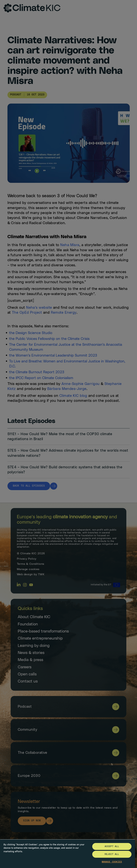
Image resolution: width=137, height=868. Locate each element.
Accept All (112, 846)
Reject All (112, 854)
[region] (68, 854)
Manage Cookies (112, 862)
